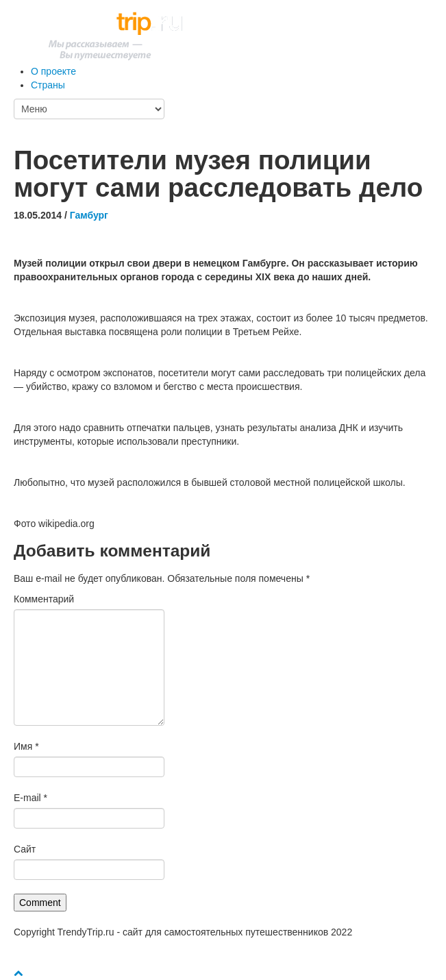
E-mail (30, 798)
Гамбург (89, 215)
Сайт (25, 849)
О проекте (53, 71)
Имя (26, 746)
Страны (48, 85)
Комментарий (44, 599)
